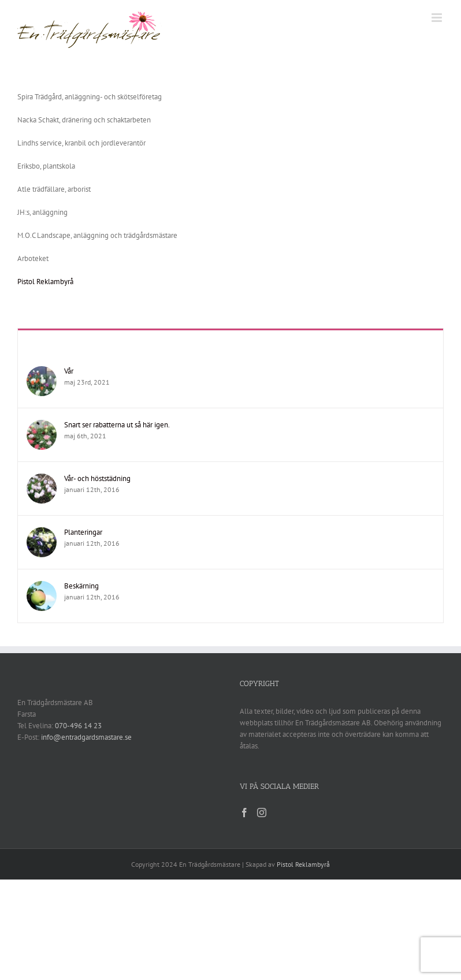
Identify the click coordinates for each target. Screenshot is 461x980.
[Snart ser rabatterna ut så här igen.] (42, 425)
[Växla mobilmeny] (438, 18)
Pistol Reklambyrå (45, 282)
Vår (69, 371)
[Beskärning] (42, 586)
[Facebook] (244, 813)
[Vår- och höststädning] (42, 479)
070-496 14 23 (78, 726)
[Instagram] (262, 813)
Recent (231, 342)
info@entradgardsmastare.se (86, 737)
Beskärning (81, 586)
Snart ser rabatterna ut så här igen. (117, 425)
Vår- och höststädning (97, 478)
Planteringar (83, 532)
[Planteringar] (42, 533)
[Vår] (42, 372)
